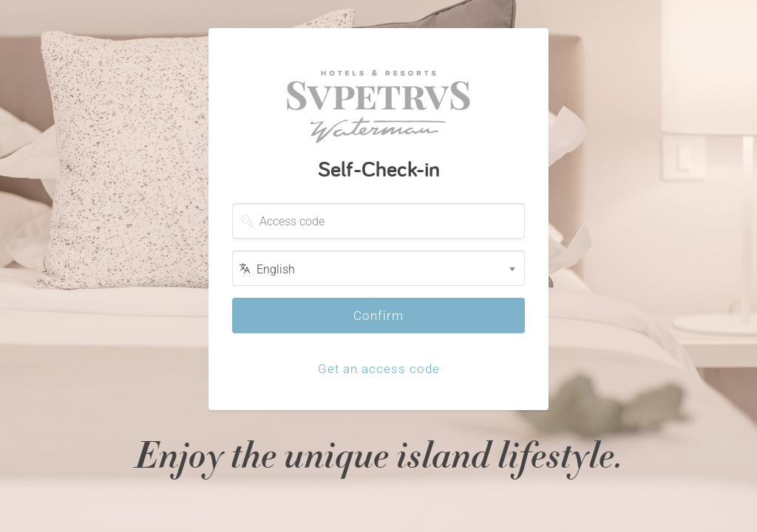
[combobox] (378, 268)
